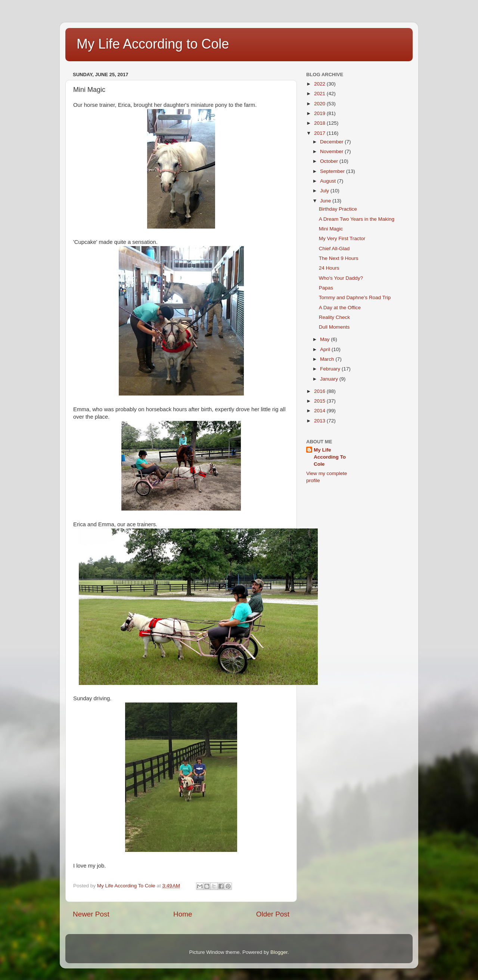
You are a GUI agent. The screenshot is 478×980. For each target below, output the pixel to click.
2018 (320, 123)
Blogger (279, 952)
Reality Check (334, 317)
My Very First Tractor (342, 238)
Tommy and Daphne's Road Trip (355, 297)
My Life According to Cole (153, 44)
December (332, 142)
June (326, 201)
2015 (320, 401)
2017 (320, 133)
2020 (320, 104)
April (326, 349)
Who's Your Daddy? (341, 278)
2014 (320, 411)
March (328, 359)
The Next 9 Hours (339, 258)
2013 (320, 421)
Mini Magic (331, 229)
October (330, 161)
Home (183, 914)
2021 (320, 94)
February (331, 369)
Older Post (273, 914)
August (329, 181)
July (325, 191)
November (332, 151)
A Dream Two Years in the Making (357, 219)
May (325, 339)
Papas (326, 288)
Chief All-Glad (334, 249)
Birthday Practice (338, 209)
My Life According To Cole (330, 457)
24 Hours (329, 268)
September (333, 171)
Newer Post (91, 914)
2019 (320, 113)
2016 (320, 391)
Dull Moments (334, 327)
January (330, 379)
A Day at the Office (340, 308)
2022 (320, 84)
